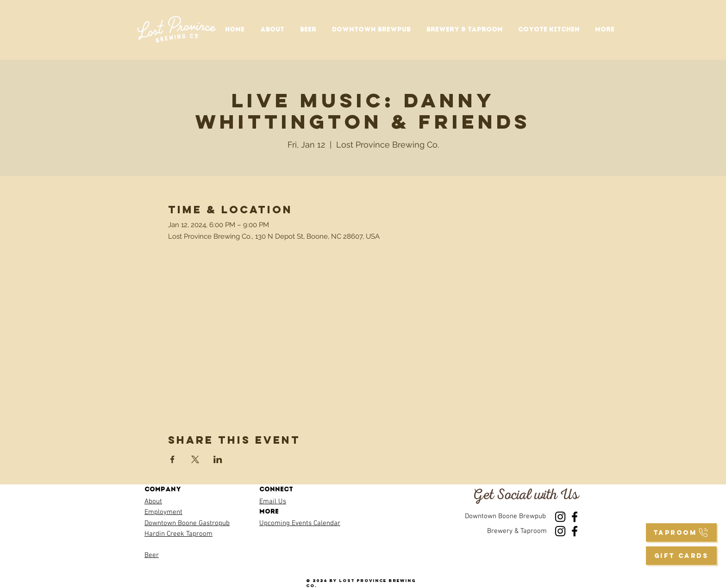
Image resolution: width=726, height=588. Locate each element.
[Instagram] (560, 517)
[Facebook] (575, 517)
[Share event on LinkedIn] (218, 459)
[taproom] (681, 532)
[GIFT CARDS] (681, 556)
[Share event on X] (195, 459)
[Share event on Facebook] (172, 459)
